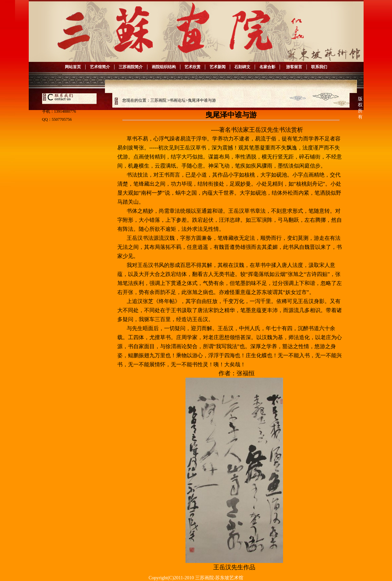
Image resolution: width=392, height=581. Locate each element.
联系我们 (319, 67)
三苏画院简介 (131, 67)
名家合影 (267, 67)
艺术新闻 (218, 67)
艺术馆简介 (100, 67)
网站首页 (73, 67)
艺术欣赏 (192, 67)
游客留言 (293, 67)
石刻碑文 (242, 67)
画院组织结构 (164, 67)
